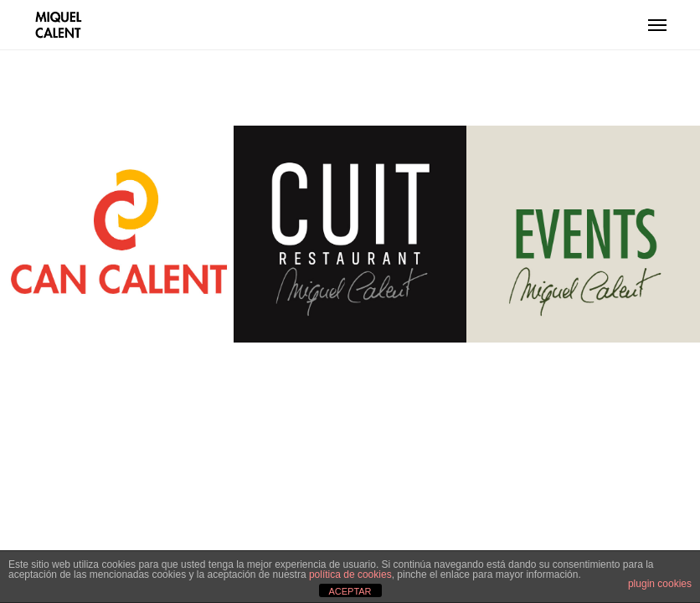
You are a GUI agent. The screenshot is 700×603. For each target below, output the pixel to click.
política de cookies (350, 575)
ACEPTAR (350, 591)
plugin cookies (660, 584)
